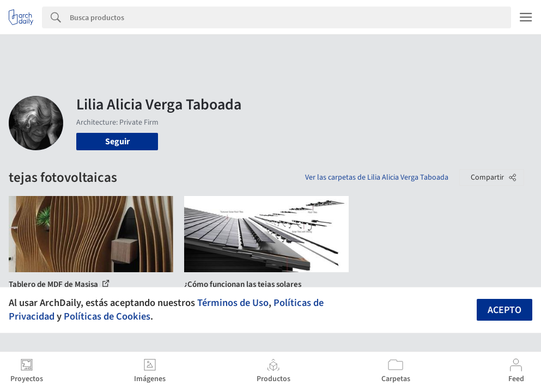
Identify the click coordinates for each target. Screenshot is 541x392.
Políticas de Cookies (107, 316)
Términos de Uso (233, 303)
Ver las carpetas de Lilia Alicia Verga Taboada (377, 177)
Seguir (117, 142)
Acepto (504, 310)
